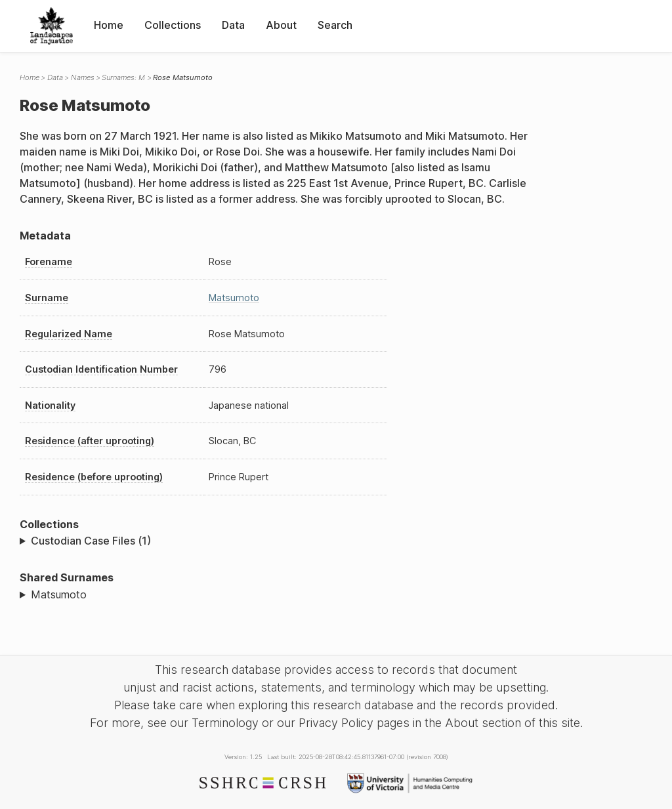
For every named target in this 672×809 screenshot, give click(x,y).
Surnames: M (123, 77)
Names (83, 77)
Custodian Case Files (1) (91, 541)
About (281, 25)
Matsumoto (234, 298)
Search (335, 25)
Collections (173, 25)
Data (233, 25)
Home (109, 25)
